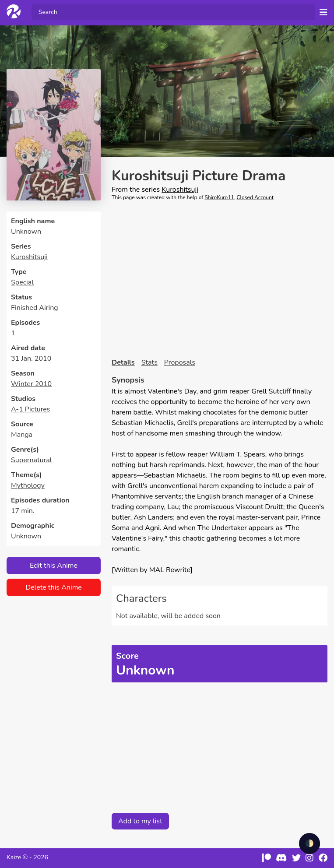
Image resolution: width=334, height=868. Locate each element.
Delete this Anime (54, 587)
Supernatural (31, 460)
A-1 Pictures (31, 409)
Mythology (28, 485)
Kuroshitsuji (29, 257)
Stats (149, 362)
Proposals (180, 362)
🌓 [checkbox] (309, 843)
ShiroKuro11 (219, 197)
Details (123, 362)
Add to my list (140, 821)
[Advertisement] (220, 274)
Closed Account (255, 197)
